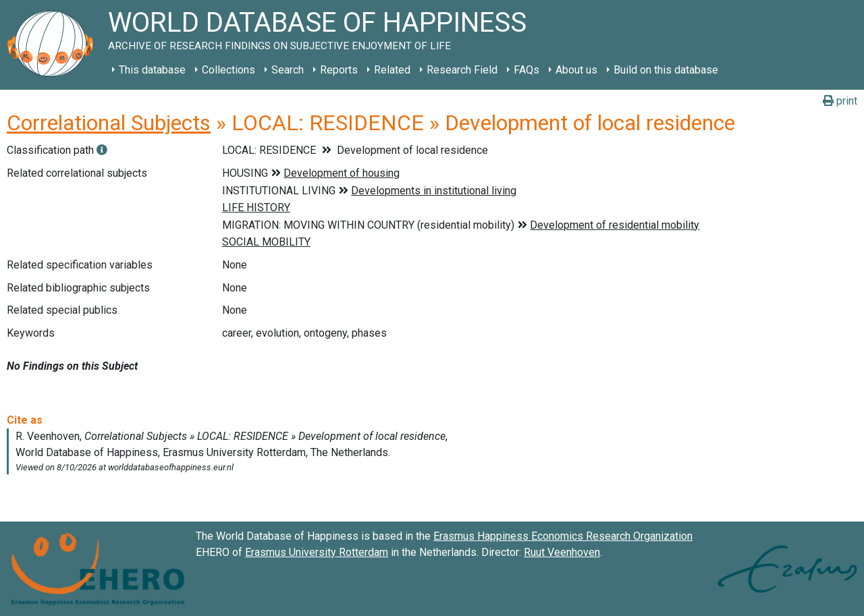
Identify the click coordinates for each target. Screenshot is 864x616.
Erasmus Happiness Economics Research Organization (563, 536)
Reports (339, 70)
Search (288, 70)
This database (152, 70)
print (840, 101)
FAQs (526, 70)
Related (392, 70)
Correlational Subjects (109, 123)
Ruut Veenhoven (562, 552)
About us (576, 70)
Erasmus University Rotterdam (317, 552)
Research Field (462, 70)
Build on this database (666, 70)
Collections (228, 70)
